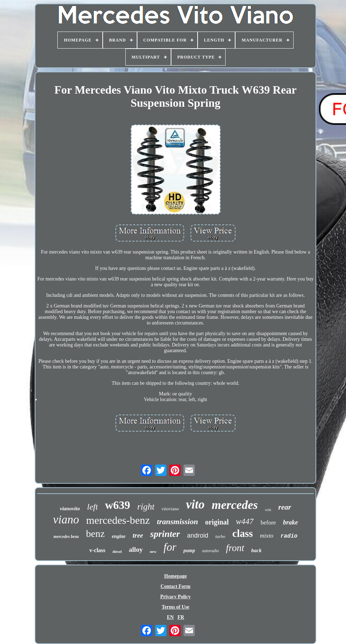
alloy (136, 549)
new (153, 551)
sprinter (165, 534)
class (243, 533)
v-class (97, 550)
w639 (117, 505)
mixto (267, 536)
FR (181, 617)
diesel (117, 551)
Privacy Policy (176, 597)
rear (285, 507)
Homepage (176, 576)
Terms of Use (175, 607)
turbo (220, 536)
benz (95, 534)
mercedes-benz (118, 520)
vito (195, 504)
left (93, 507)
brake (290, 522)
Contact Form (175, 586)
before (268, 523)
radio (289, 536)
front (235, 548)
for (170, 547)
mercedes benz (66, 537)
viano (66, 520)
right (146, 507)
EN (170, 617)
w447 (245, 521)
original (217, 522)
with (268, 510)
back (257, 550)
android (198, 535)
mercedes (235, 505)
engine (119, 536)
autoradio (211, 551)
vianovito (70, 509)
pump (189, 551)
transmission (177, 521)
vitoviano (170, 509)
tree (138, 535)
